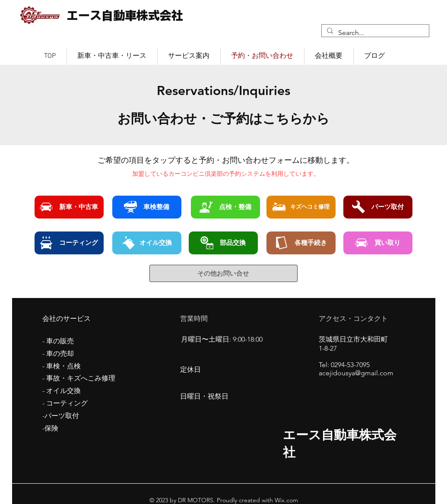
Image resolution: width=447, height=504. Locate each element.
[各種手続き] (301, 243)
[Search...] (374, 33)
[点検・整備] (225, 207)
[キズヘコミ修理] (301, 207)
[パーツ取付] (378, 207)
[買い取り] (378, 243)
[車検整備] (147, 207)
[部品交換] (223, 243)
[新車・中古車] (69, 207)
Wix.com (285, 500)
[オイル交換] (147, 243)
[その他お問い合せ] (223, 273)
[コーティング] (69, 243)
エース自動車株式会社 (125, 15)
